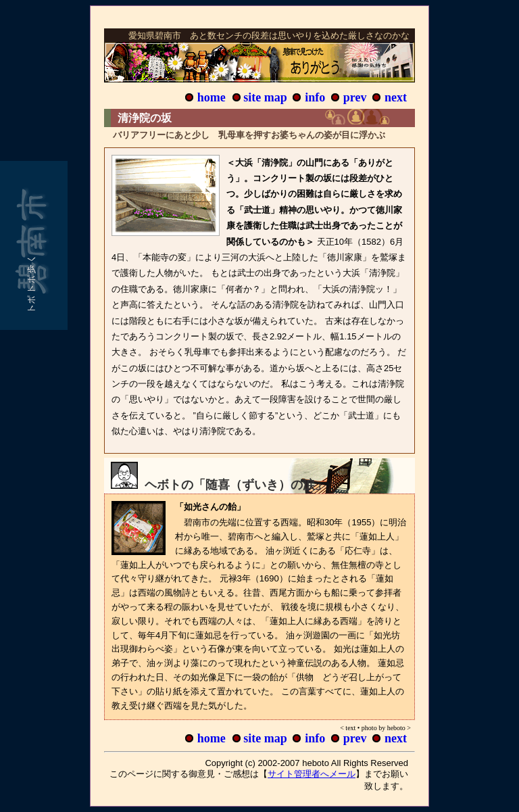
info (315, 97)
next (396, 97)
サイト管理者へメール (312, 774)
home (212, 97)
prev (355, 97)
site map (265, 97)
